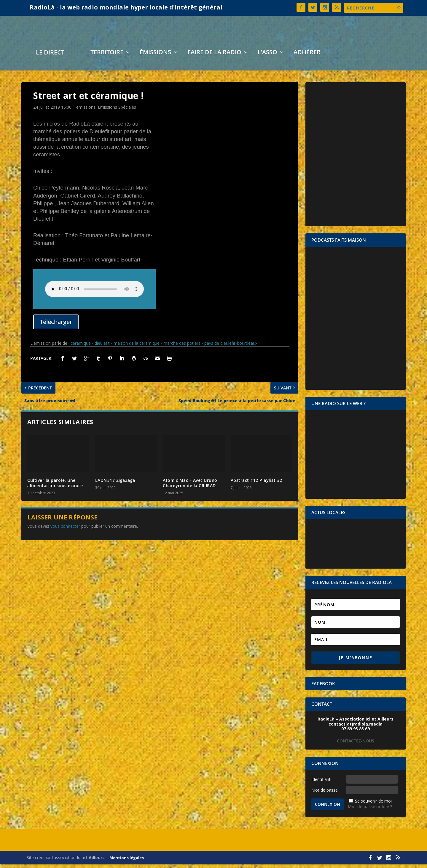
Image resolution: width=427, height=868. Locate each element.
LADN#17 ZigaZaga (115, 484)
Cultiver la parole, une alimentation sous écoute (55, 487)
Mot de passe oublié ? (370, 810)
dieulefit (102, 347)
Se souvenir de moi (373, 805)
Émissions (155, 57)
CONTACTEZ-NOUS (356, 744)
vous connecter (65, 530)
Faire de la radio (214, 57)
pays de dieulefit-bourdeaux (231, 347)
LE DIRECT (50, 57)
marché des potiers (182, 347)
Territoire (107, 57)
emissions (86, 111)
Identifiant (321, 783)
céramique (81, 347)
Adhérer (307, 57)
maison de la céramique (137, 347)
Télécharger (56, 325)
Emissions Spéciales (117, 111)
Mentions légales (127, 861)
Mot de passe (325, 794)
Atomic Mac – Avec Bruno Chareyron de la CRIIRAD (190, 487)
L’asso (267, 57)
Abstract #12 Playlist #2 (256, 484)
